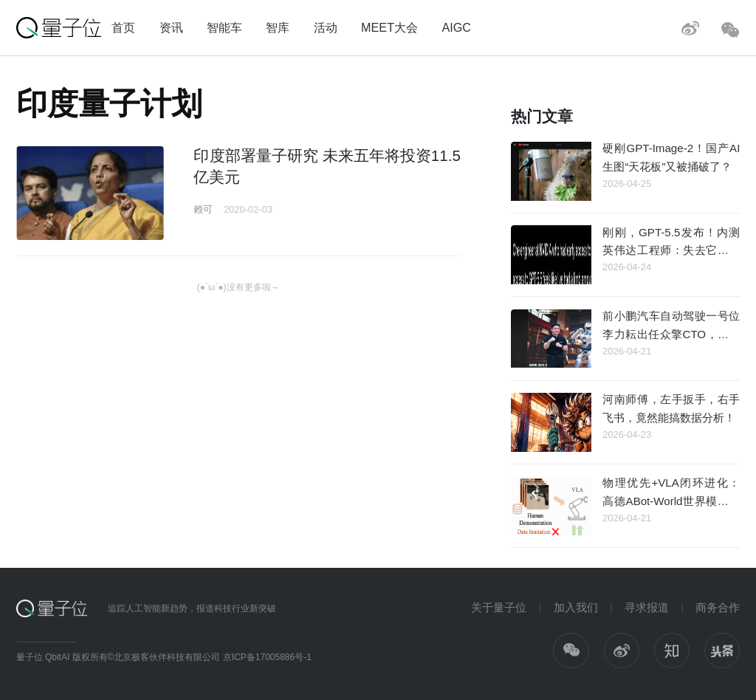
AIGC (456, 27)
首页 (123, 27)
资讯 (171, 27)
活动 (326, 27)
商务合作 (718, 607)
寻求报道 (647, 607)
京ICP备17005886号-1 (267, 657)
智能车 (224, 27)
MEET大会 (389, 27)
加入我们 (576, 607)
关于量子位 (499, 607)
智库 (278, 27)
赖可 (203, 209)
